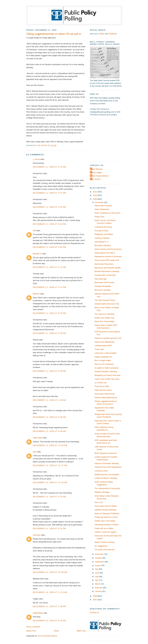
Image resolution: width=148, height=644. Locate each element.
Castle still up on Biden (104, 528)
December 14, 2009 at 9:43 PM (49, 621)
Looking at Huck (101, 471)
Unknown (37, 535)
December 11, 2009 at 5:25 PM (49, 313)
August (98, 565)
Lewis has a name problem (106, 353)
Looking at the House (103, 227)
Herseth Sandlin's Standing (106, 371)
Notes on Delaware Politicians (107, 513)
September (100, 562)
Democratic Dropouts (103, 206)
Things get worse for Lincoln (106, 517)
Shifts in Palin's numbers (105, 542)
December (100, 202)
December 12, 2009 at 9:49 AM (49, 431)
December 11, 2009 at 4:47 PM (49, 193)
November (100, 554)
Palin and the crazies (103, 390)
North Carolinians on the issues (107, 213)
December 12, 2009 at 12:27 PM (50, 465)
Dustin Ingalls (96, 173)
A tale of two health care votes (107, 379)
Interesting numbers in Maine (107, 525)
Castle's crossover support (105, 532)
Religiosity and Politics (104, 234)
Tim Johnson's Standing (104, 314)
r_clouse (36, 159)
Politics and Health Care (104, 318)
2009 (95, 199)
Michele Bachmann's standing (107, 271)
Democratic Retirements (104, 394)
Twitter (102, 34)
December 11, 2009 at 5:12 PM (49, 287)
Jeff (34, 231)
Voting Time (99, 217)
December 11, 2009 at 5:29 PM (49, 333)
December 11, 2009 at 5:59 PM (49, 371)
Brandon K (37, 254)
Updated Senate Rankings (105, 510)
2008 (95, 596)
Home (56, 631)
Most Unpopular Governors (106, 453)
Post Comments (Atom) (47, 636)
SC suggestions (101, 546)
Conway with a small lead (105, 275)
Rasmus (36, 294)
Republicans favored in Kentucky (108, 256)
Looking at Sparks (102, 238)
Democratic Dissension (104, 264)
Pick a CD (99, 502)
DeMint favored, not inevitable (107, 475)
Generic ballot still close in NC (107, 304)
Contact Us (95, 612)
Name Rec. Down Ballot (104, 321)
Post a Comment (33, 627)
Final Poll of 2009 (102, 386)
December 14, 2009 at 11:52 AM (50, 592)
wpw (35, 452)
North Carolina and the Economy (108, 249)
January (98, 591)
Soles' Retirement (102, 209)
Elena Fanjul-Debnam (100, 176)
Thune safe (99, 349)
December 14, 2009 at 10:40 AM (50, 572)
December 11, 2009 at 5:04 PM (49, 247)
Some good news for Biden (106, 506)
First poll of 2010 (101, 231)
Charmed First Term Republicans (108, 467)
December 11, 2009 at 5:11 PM (49, 267)
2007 (95, 600)
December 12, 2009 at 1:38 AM (49, 400)
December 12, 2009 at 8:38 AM (49, 417)
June (97, 573)
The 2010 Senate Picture (105, 300)
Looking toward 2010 (103, 346)
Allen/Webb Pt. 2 (101, 242)
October (98, 558)
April (97, 580)
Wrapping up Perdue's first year (107, 375)
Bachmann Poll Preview (104, 282)
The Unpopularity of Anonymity (107, 488)
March (98, 584)
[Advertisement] (108, 140)
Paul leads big (100, 279)
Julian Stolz (38, 438)
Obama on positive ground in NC (108, 338)
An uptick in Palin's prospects (107, 368)
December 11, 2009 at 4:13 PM (49, 167)
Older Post (81, 631)
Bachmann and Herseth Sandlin (108, 268)
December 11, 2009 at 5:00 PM (49, 224)
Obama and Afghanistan (104, 342)
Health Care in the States (105, 521)
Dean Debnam (97, 169)
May (97, 577)
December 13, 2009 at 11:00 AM (50, 482)
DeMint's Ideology (102, 492)
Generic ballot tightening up (106, 397)
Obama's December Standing (107, 463)
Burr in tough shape (103, 360)
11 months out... (101, 383)
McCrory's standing (102, 290)
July (97, 569)
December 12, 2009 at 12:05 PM (50, 445)
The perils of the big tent (104, 550)
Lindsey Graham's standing (106, 478)
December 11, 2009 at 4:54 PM (49, 207)
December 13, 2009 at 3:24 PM (49, 497)
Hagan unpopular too (103, 357)
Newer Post (31, 631)
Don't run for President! (104, 364)
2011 (95, 192)
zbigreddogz (38, 613)
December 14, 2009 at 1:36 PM (49, 606)
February (99, 588)
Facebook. (113, 34)
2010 (95, 195)
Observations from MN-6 (105, 253)
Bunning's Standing (102, 245)
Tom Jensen (96, 179)
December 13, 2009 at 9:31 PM (49, 528)
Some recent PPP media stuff (107, 260)
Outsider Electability (103, 286)
